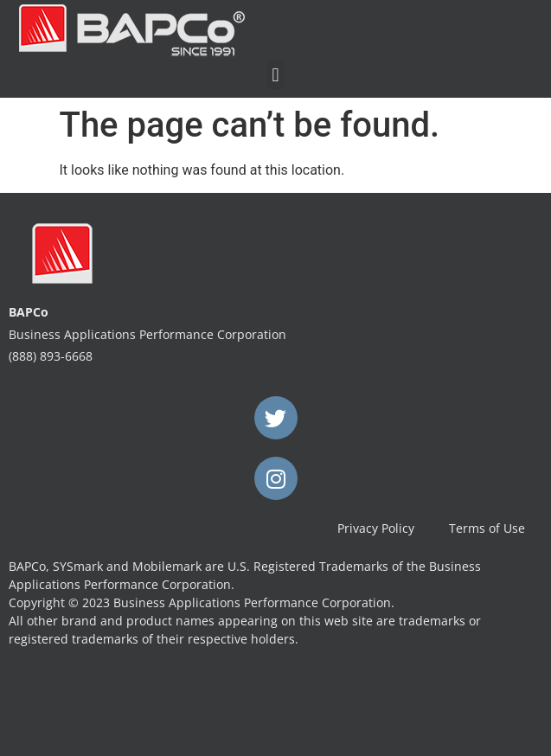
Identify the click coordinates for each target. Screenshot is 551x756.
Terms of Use (487, 528)
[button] (275, 75)
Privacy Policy (376, 528)
